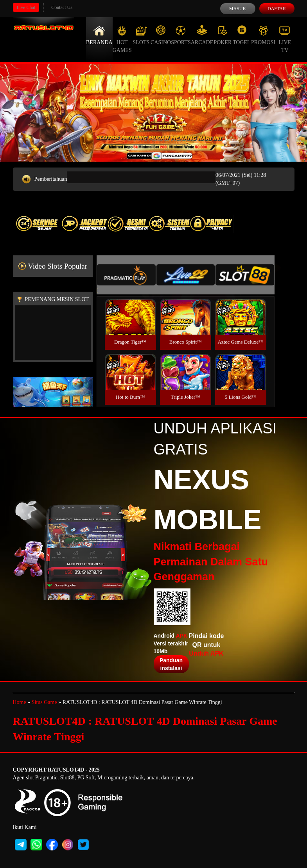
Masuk (238, 9)
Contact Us (62, 7)
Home (20, 702)
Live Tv (285, 39)
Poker (223, 35)
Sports (181, 35)
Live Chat (26, 7)
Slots (141, 35)
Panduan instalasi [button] (171, 664)
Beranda (99, 35)
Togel (242, 35)
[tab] (126, 275)
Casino (161, 35)
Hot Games (122, 39)
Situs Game (44, 702)
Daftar (277, 9)
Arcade (202, 35)
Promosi (263, 35)
